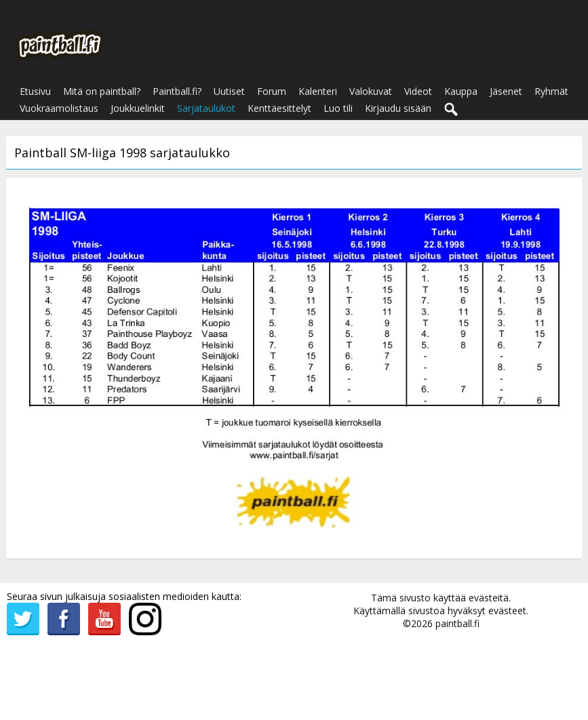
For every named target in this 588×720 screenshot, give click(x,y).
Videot (418, 91)
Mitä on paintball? (102, 91)
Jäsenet (506, 91)
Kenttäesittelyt (279, 108)
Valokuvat (371, 91)
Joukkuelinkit (138, 108)
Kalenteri (318, 91)
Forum (272, 91)
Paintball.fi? (177, 91)
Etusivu (35, 91)
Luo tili (338, 108)
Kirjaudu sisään (398, 108)
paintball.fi (457, 623)
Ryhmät (551, 91)
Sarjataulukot (206, 108)
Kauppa (461, 91)
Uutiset (229, 91)
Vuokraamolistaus (59, 108)
